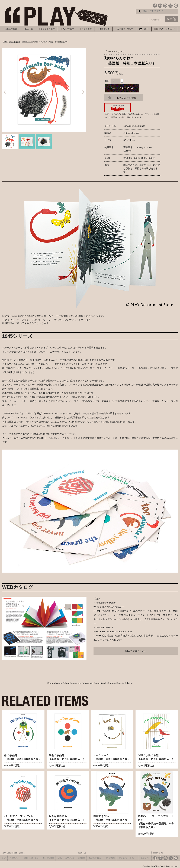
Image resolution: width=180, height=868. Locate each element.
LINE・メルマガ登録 (66, 858)
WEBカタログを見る (136, 651)
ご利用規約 (110, 858)
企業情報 (81, 858)
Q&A (4, 858)
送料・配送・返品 (31, 858)
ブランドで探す (15, 42)
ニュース (29, 29)
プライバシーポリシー (128, 858)
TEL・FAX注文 (48, 858)
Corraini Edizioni (27, 42)
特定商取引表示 (95, 858)
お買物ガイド (156, 20)
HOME (5, 42)
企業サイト (145, 858)
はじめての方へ (12, 29)
